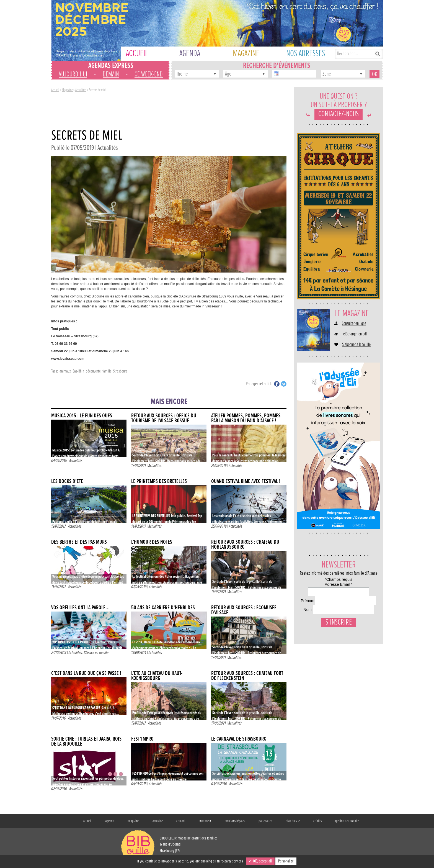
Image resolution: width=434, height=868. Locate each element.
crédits (317, 821)
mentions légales (235, 821)
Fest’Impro (142, 739)
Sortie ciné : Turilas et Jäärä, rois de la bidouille (86, 742)
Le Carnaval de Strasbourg (239, 739)
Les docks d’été (67, 481)
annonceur (205, 821)
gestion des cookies (347, 821)
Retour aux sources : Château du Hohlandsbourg (245, 545)
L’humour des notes (152, 542)
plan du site (293, 821)
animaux (65, 371)
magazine (133, 821)
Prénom (306, 615)
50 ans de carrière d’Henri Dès (163, 608)
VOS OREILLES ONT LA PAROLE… (80, 608)
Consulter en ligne (354, 324)
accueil (87, 821)
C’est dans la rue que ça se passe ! (86, 673)
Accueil (55, 90)
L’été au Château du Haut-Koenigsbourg (157, 676)
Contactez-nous (339, 114)
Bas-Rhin (78, 371)
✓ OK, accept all (260, 861)
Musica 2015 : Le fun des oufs (82, 416)
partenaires (265, 821)
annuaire (158, 821)
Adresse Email (314, 594)
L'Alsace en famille (96, 653)
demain (111, 75)
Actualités (81, 90)
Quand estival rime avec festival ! (246, 481)
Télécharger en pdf (355, 334)
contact (181, 821)
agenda (110, 821)
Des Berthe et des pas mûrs (79, 542)
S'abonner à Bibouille (356, 345)
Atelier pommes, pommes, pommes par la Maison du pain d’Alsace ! (246, 418)
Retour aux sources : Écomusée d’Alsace (244, 610)
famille (107, 371)
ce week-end (149, 75)
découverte (93, 371)
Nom (304, 635)
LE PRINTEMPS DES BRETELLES (159, 481)
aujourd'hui (73, 75)
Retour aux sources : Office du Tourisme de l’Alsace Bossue (164, 418)
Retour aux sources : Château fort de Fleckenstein (247, 676)
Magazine (67, 90)
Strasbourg (120, 371)
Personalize (286, 861)
